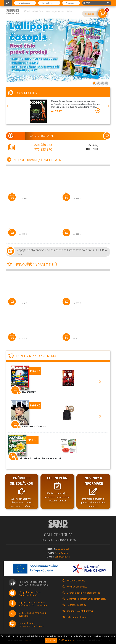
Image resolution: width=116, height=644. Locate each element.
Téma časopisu (24, 3)
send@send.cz (62, 557)
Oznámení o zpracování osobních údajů (86, 599)
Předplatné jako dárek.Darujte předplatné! (30, 593)
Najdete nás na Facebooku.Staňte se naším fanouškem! (33, 604)
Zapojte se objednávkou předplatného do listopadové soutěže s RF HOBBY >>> (62, 252)
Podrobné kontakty (76, 605)
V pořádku (51, 640)
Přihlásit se (89, 14)
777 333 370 (43, 149)
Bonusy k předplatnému (32, 356)
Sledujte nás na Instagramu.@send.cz (32, 614)
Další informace (66, 640)
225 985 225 (43, 145)
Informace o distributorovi (80, 611)
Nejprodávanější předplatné (35, 160)
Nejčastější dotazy (76, 581)
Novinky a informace (77, 587)
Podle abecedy (48, 3)
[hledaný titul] (94, 3)
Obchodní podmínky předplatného (83, 593)
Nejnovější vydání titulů (31, 265)
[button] (7, 106)
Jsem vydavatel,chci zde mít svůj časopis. (31, 625)
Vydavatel (70, 3)
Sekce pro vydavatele (77, 617)
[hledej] (108, 3)
